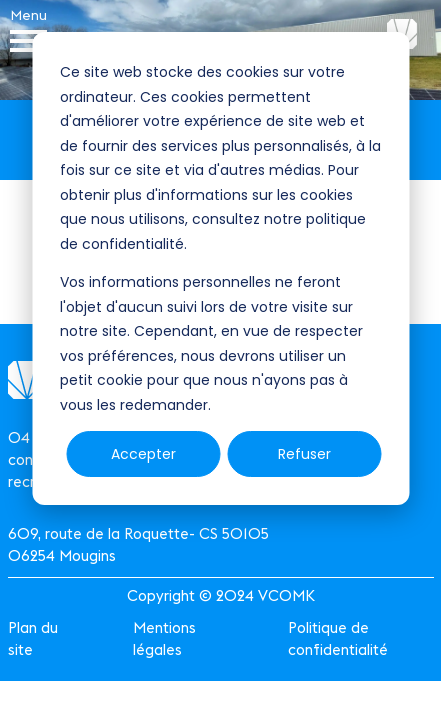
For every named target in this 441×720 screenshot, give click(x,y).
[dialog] (220, 268)
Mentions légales (164, 638)
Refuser (304, 454)
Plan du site (33, 638)
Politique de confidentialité (338, 638)
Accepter (143, 454)
